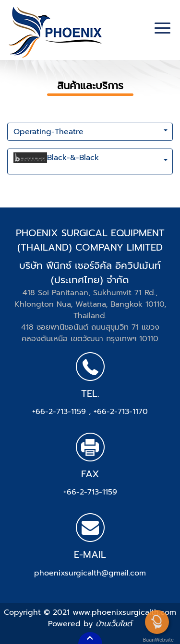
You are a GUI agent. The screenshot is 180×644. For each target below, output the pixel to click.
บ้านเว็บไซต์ (114, 624)
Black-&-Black (56, 161)
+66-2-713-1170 (121, 412)
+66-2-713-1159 (60, 412)
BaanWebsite (157, 640)
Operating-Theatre (48, 132)
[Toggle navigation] (162, 29)
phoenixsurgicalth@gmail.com (90, 573)
